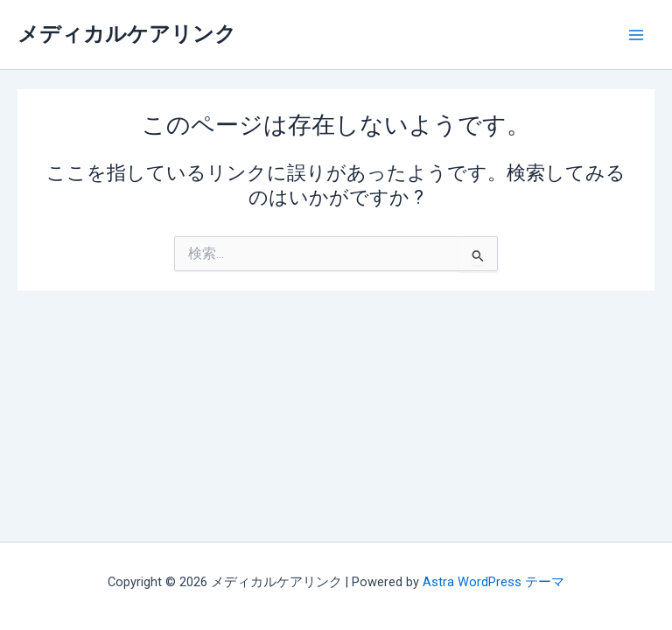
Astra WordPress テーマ (493, 582)
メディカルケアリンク (127, 34)
